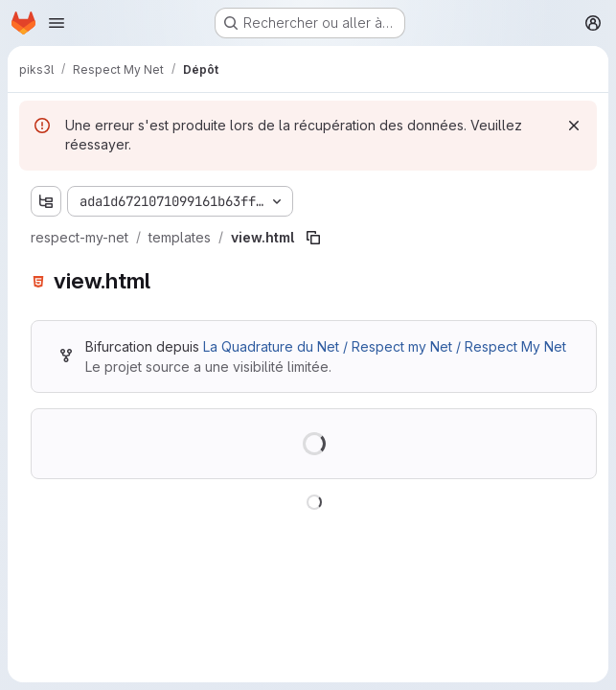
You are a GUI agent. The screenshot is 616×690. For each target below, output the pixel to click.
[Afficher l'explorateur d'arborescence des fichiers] (46, 201)
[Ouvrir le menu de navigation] (57, 23)
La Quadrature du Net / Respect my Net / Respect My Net (385, 346)
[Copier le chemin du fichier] (313, 238)
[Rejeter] (574, 126)
